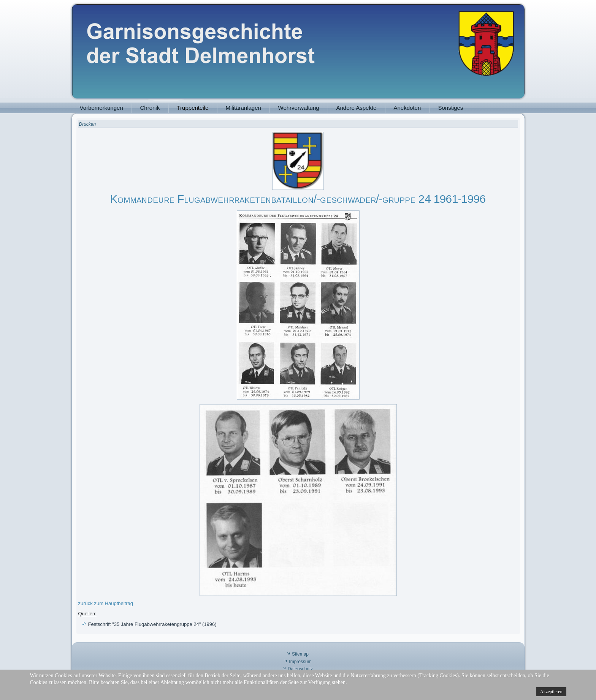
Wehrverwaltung (299, 108)
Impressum (300, 662)
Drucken (88, 124)
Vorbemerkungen (101, 108)
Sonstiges (451, 108)
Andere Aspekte (357, 108)
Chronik (150, 108)
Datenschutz (300, 669)
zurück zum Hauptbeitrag (106, 603)
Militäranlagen (243, 108)
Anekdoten (407, 108)
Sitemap (300, 654)
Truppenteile (193, 108)
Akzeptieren (551, 692)
